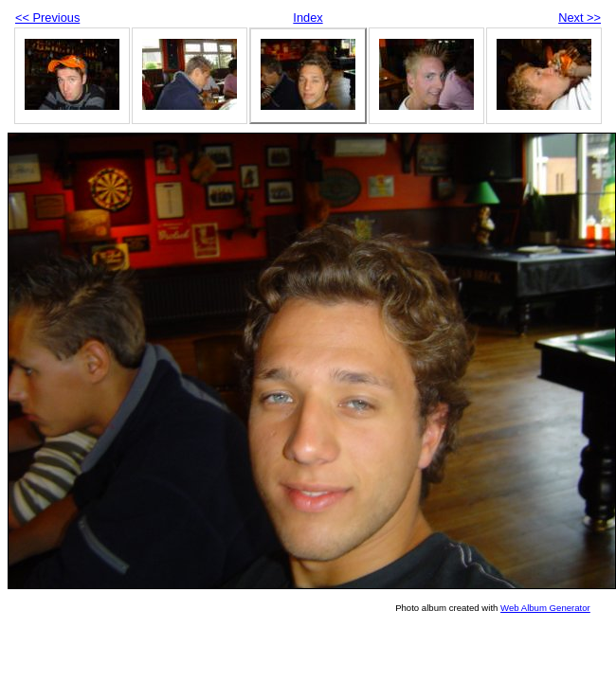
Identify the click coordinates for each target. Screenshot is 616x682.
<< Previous (47, 18)
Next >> (580, 18)
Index (308, 18)
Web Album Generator (545, 608)
